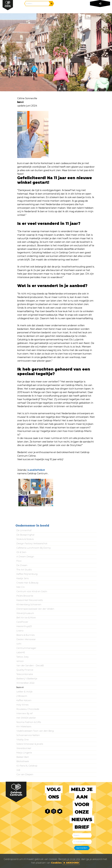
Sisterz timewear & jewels (30, 744)
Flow (19, 561)
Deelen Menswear (26, 639)
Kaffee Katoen (24, 700)
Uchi (19, 644)
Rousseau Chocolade (28, 709)
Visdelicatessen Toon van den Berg (35, 731)
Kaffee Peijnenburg (27, 574)
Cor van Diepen (25, 774)
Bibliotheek (23, 761)
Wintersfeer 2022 (25, 683)
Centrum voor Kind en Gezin (32, 591)
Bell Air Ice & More (26, 618)
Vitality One (23, 740)
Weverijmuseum (25, 613)
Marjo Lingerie (24, 753)
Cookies (56, 863)
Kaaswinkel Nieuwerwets (30, 600)
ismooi (20, 661)
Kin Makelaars (24, 727)
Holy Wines (22, 705)
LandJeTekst (36, 470)
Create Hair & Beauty (27, 583)
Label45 (21, 652)
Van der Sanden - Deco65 (30, 666)
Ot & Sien (21, 552)
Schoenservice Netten (28, 735)
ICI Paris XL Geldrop (27, 766)
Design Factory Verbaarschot (32, 544)
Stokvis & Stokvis (25, 539)
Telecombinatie (25, 674)
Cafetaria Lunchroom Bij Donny (34, 548)
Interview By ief (24, 713)
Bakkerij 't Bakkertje (27, 679)
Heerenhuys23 (24, 626)
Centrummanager (26, 648)
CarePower (22, 622)
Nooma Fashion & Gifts (29, 722)
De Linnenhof (24, 530)
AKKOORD (71, 863)
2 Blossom (22, 696)
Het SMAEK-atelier (26, 718)
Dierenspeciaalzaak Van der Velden (35, 609)
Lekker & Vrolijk (24, 692)
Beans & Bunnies (25, 635)
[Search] (37, 4)
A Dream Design (25, 557)
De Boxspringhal (25, 535)
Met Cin (21, 587)
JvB (18, 770)
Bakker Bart (23, 757)
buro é (20, 687)
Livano (20, 631)
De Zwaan (22, 565)
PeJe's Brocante (25, 596)
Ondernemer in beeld (32, 526)
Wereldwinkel (24, 748)
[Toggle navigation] (100, 10)
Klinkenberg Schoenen (29, 605)
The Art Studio (24, 570)
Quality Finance (25, 670)
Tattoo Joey (22, 657)
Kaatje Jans (22, 578)
